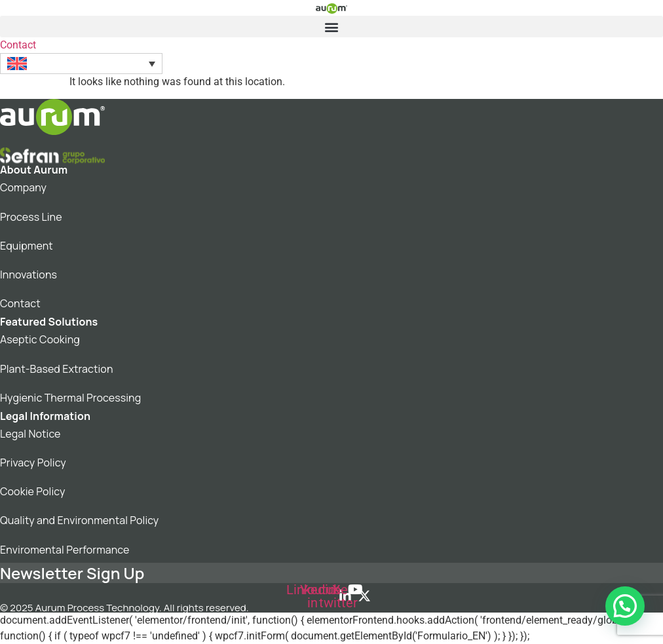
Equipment (27, 246)
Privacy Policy (33, 463)
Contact (20, 303)
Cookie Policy (32, 491)
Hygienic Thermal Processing (70, 398)
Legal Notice (30, 434)
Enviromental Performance (65, 550)
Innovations (28, 275)
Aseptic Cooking (40, 339)
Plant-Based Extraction (57, 369)
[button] (331, 27)
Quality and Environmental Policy (79, 520)
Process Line (31, 217)
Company (23, 187)
